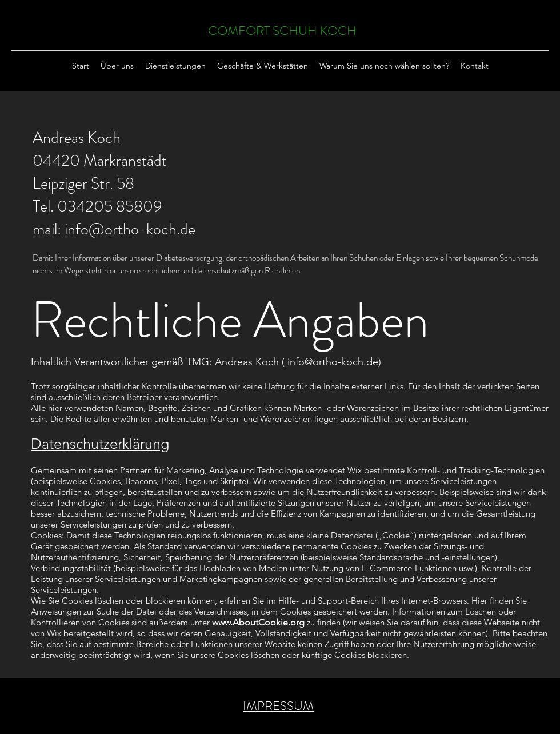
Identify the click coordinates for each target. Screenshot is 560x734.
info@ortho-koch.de (130, 229)
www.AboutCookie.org (258, 622)
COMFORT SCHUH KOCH (282, 31)
